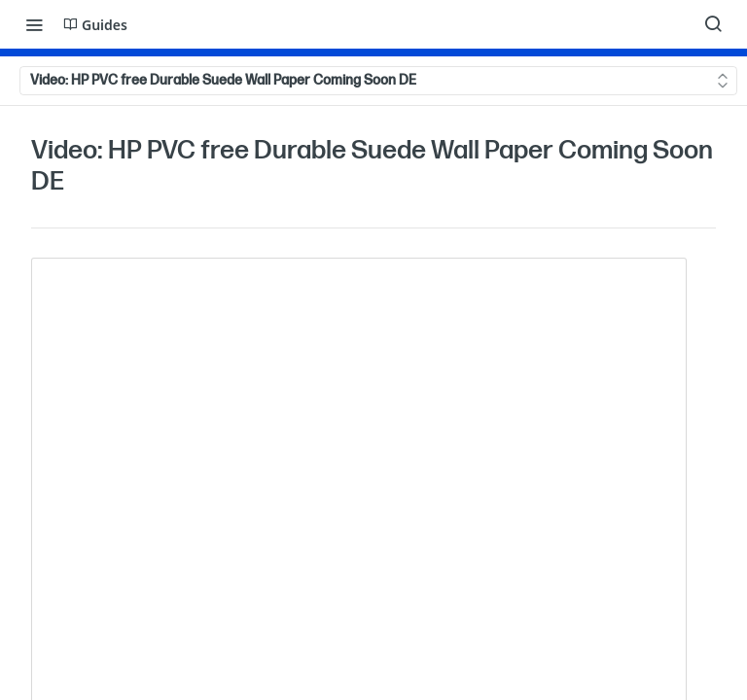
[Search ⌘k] (713, 24)
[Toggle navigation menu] (34, 24)
